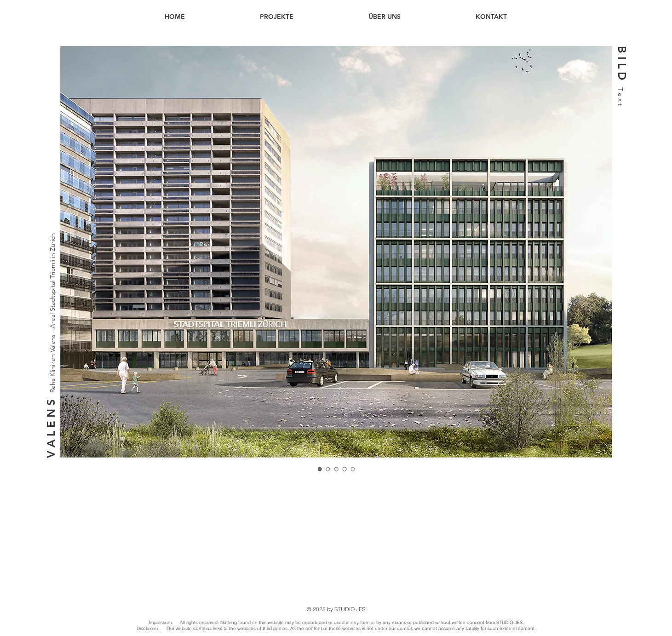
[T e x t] (620, 105)
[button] (621, 63)
